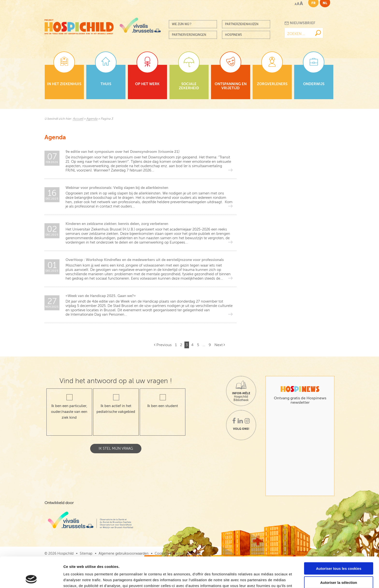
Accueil (78, 119)
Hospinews (233, 35)
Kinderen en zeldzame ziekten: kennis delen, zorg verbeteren (117, 224)
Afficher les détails (266, 578)
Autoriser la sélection (339, 554)
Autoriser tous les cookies (339, 540)
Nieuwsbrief (300, 23)
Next (220, 345)
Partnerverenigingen (189, 35)
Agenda (92, 119)
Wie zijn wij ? (182, 24)
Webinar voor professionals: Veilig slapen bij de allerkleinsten (117, 188)
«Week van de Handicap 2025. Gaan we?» (101, 296)
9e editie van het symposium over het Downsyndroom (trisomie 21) (123, 152)
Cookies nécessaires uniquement (339, 568)
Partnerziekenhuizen (242, 24)
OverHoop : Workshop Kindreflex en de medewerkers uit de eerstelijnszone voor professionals (145, 260)
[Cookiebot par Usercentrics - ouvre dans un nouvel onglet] (31, 579)
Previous (163, 345)
